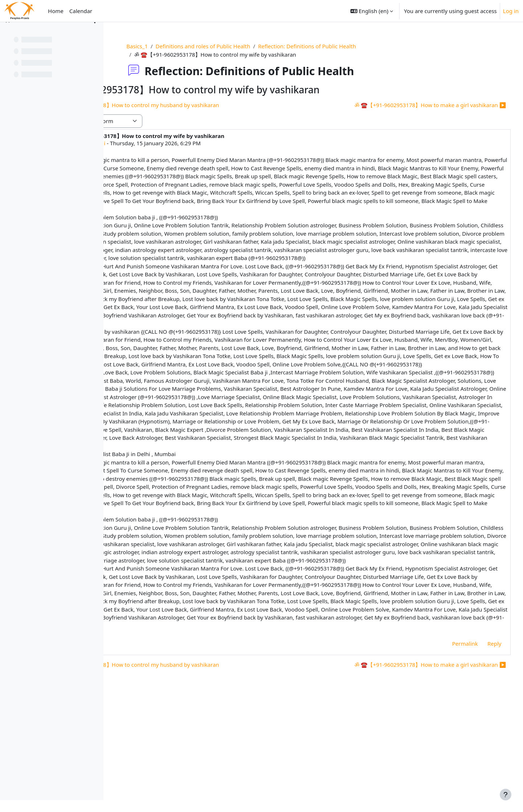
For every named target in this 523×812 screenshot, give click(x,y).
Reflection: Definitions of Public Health (343, 46)
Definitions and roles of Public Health (239, 46)
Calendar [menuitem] (81, 11)
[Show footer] (506, 795)
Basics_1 (173, 46)
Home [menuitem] (56, 11)
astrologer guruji (169, 143)
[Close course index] (8, 33)
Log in (511, 11)
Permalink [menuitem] (451, 750)
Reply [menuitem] (481, 750)
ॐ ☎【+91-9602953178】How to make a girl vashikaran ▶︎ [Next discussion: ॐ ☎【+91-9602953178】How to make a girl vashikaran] (417, 105)
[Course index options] (95, 33)
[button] (372, 11)
